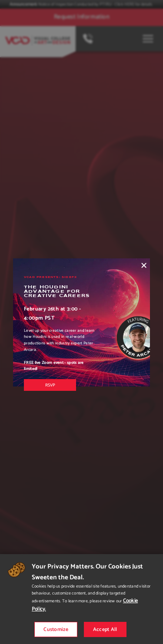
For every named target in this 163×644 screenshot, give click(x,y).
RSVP (50, 385)
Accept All (105, 629)
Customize (56, 629)
